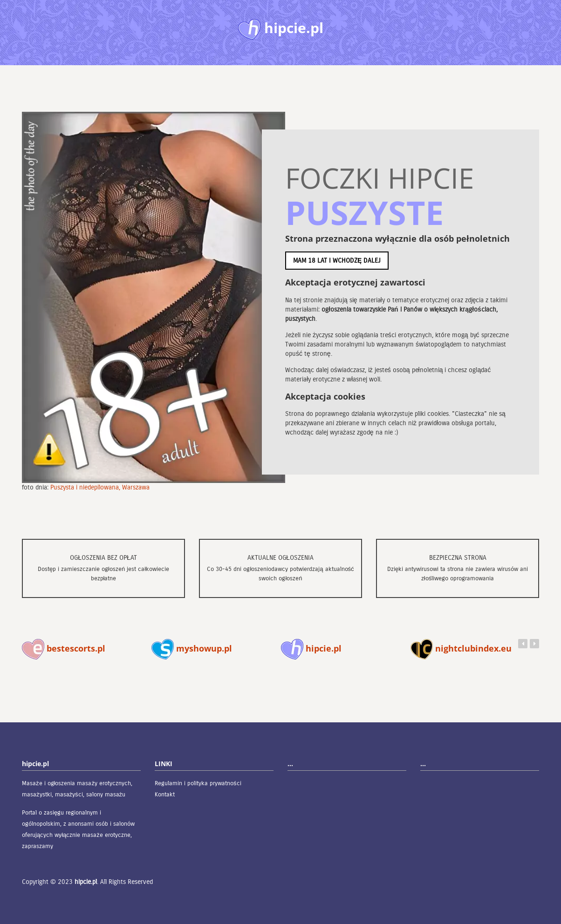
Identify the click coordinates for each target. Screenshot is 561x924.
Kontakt (165, 795)
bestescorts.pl (64, 648)
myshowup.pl (192, 648)
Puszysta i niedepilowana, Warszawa (100, 487)
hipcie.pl (311, 648)
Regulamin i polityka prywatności (198, 783)
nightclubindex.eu (461, 648)
